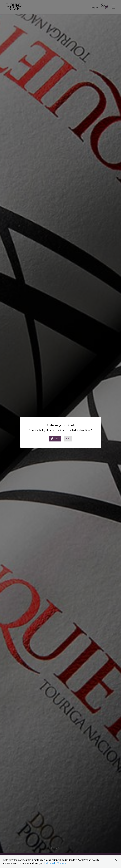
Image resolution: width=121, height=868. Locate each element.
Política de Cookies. (55, 863)
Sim (56, 439)
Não (68, 439)
